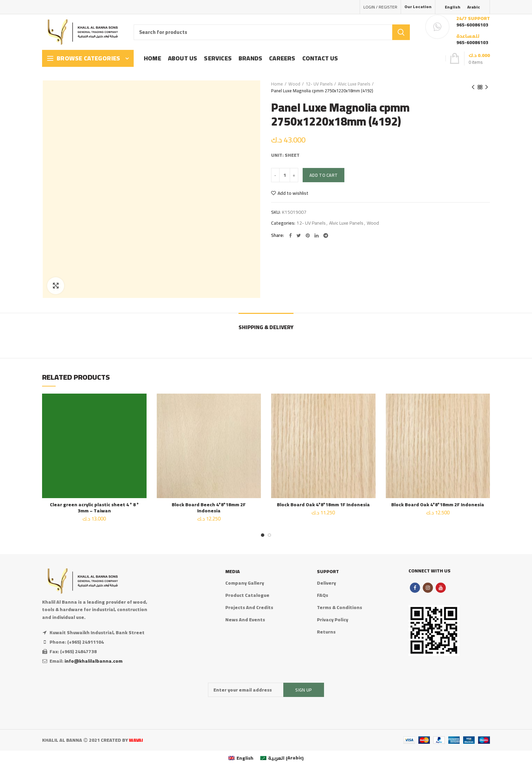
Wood (294, 84)
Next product (487, 87)
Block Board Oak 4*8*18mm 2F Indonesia (438, 505)
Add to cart (324, 175)
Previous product (473, 87)
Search (401, 32)
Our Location (418, 7)
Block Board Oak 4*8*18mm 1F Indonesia (323, 505)
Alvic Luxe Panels (354, 84)
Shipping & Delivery (266, 327)
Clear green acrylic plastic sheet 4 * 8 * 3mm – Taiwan (94, 508)
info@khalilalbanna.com (93, 661)
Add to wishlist (293, 193)
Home (277, 84)
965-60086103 (472, 25)
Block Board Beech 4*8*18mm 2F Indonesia (209, 508)
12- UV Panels (319, 84)
